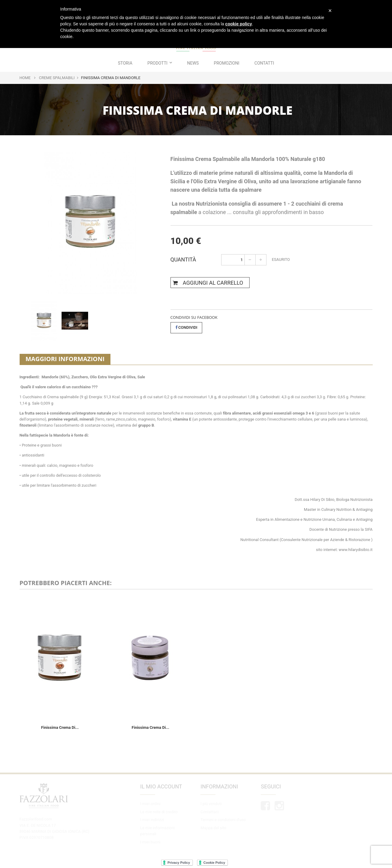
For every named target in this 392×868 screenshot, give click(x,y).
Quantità (183, 259)
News (193, 63)
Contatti (264, 63)
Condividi (186, 327)
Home (25, 78)
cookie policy (239, 24)
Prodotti (160, 63)
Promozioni (227, 63)
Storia (125, 63)
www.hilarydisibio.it (355, 550)
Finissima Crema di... (60, 727)
